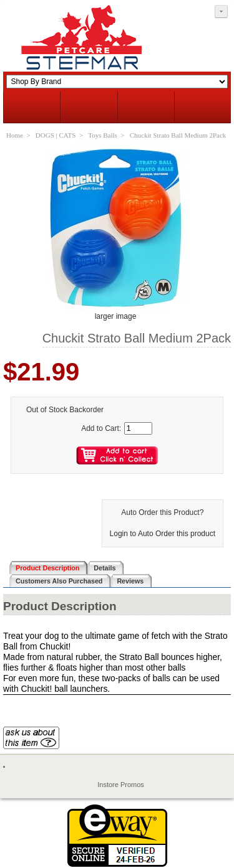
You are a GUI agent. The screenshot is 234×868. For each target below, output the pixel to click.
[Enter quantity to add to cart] (138, 428)
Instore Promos (121, 785)
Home (15, 135)
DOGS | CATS (56, 135)
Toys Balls (103, 135)
